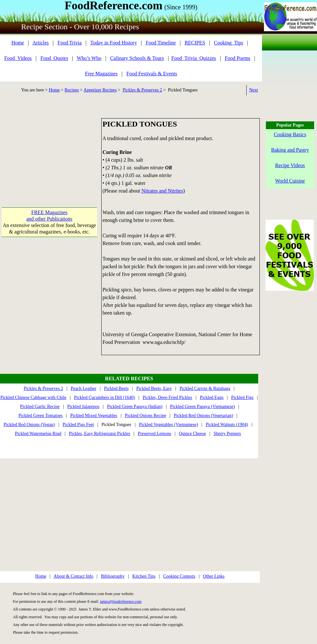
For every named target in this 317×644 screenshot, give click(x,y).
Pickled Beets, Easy (154, 388)
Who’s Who (89, 58)
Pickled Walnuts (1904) (227, 425)
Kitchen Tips (144, 576)
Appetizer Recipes (100, 90)
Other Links (214, 576)
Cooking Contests (179, 576)
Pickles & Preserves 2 (142, 90)
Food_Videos (18, 58)
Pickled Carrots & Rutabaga (205, 388)
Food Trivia (70, 43)
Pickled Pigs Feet (78, 425)
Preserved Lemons (155, 434)
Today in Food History (114, 43)
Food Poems (238, 58)
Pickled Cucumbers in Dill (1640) (104, 398)
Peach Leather (84, 388)
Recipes (72, 90)
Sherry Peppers (227, 434)
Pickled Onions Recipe (145, 416)
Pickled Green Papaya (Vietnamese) (203, 407)
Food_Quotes (54, 58)
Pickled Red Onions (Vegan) (29, 425)
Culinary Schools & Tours (137, 58)
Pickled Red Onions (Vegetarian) (203, 416)
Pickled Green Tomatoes (41, 416)
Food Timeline (161, 43)
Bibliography (113, 576)
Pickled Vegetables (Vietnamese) (168, 425)
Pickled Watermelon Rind (38, 434)
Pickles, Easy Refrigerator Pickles (100, 434)
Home (18, 43)
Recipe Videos (290, 165)
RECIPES (195, 43)
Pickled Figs (242, 398)
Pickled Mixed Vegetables (94, 416)
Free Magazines (101, 74)
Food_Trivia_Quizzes (194, 58)
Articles (41, 43)
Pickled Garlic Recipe (40, 407)
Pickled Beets (116, 388)
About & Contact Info (73, 576)
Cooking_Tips (228, 43)
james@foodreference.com (121, 601)
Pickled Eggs (212, 398)
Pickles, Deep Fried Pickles (168, 398)
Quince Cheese (192, 434)
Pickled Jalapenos (83, 407)
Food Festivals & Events (152, 74)
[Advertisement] (49, 150)
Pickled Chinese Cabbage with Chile (33, 398)
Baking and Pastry (290, 150)
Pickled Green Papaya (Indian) (135, 407)
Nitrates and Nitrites (162, 191)
